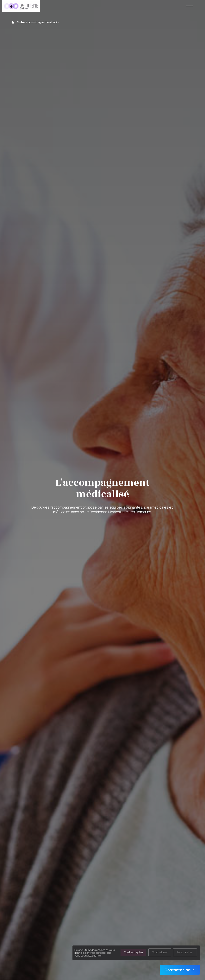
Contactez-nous (180, 970)
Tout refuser (160, 952)
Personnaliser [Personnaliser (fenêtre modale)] (185, 952)
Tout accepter (133, 952)
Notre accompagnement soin (38, 22)
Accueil (13, 22)
